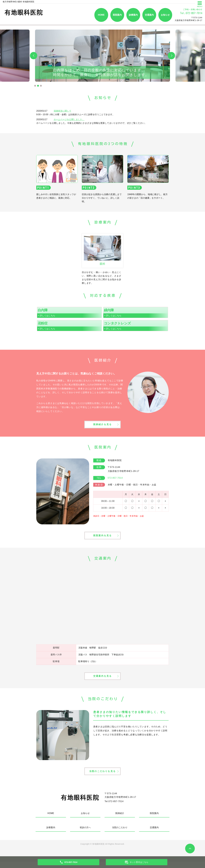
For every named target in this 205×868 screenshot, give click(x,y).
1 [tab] (35, 86)
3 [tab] (41, 86)
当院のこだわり (120, 834)
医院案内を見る (102, 538)
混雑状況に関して (62, 111)
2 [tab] (38, 86)
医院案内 (117, 15)
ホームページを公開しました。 (69, 119)
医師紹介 (120, 819)
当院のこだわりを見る (102, 777)
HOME (101, 15)
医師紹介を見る (102, 426)
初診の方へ (85, 834)
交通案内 (149, 15)
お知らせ (165, 15)
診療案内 (133, 15)
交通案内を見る (102, 680)
